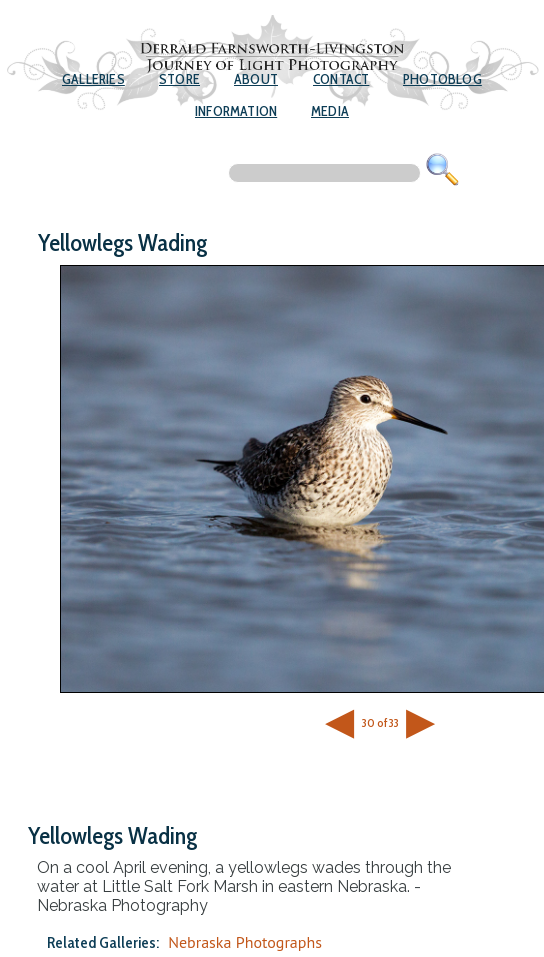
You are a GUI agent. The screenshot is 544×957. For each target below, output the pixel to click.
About (256, 79)
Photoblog (442, 79)
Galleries (93, 79)
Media (330, 111)
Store (179, 79)
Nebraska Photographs (245, 942)
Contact (341, 79)
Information (236, 111)
